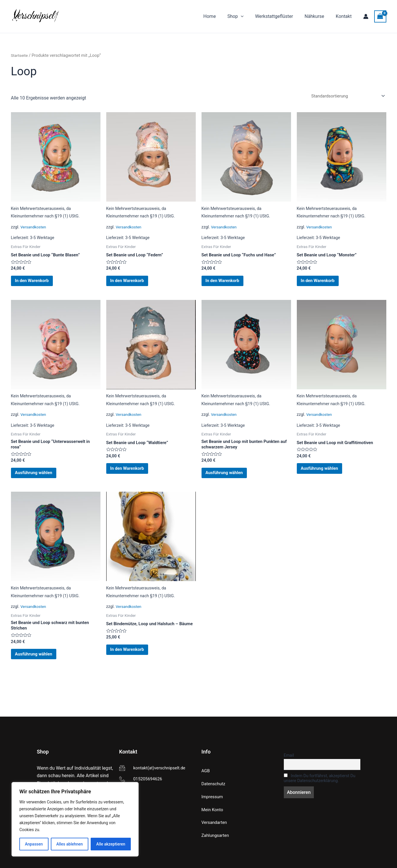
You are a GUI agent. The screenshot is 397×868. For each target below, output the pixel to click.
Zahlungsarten (216, 835)
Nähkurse (318, 16)
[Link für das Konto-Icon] (366, 16)
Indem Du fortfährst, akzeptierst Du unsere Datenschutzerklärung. (320, 777)
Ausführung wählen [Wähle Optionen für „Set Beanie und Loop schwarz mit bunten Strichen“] (40, 669)
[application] (249, 16)
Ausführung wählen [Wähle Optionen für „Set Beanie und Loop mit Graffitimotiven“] (326, 477)
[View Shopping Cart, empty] (380, 16)
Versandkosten (34, 228)
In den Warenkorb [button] (38, 284)
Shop (243, 16)
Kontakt (345, 16)
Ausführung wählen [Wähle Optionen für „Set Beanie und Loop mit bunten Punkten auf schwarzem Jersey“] (230, 482)
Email (289, 753)
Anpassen (34, 844)
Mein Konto (213, 809)
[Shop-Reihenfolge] (345, 96)
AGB (206, 769)
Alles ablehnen (70, 844)
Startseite (20, 55)
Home (220, 16)
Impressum (213, 795)
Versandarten (215, 822)
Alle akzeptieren (111, 844)
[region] (75, 819)
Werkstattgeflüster (280, 16)
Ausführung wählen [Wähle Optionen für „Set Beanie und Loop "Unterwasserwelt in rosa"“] (40, 482)
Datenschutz (214, 782)
